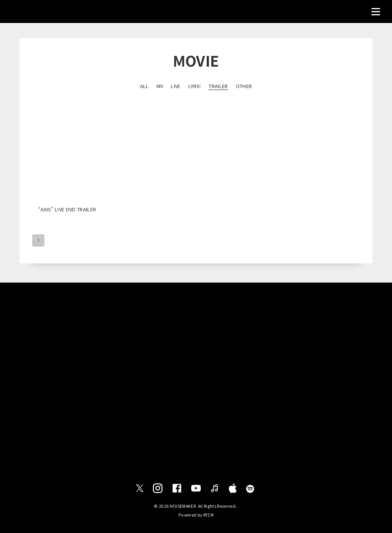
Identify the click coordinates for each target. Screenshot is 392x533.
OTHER (244, 86)
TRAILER (218, 86)
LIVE (176, 86)
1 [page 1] (38, 240)
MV (160, 86)
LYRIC (195, 86)
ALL (145, 86)
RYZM (208, 515)
